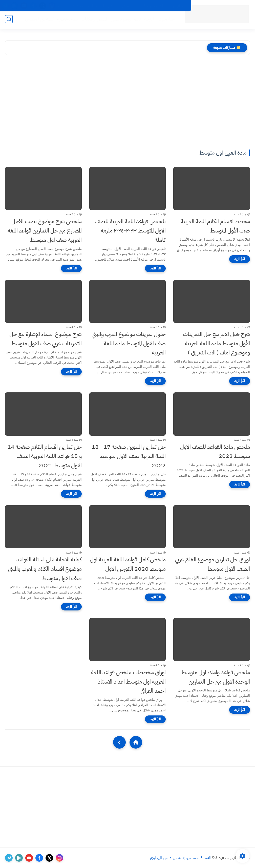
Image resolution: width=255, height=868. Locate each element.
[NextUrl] (119, 742)
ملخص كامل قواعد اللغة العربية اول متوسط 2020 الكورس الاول (128, 564)
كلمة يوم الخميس (38, 21)
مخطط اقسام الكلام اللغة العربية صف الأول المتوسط (215, 226)
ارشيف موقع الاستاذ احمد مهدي (142, 6)
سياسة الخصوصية (85, 6)
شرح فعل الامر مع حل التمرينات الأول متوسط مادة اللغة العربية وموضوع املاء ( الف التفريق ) (216, 343)
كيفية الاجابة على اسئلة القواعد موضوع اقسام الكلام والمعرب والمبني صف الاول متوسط (45, 569)
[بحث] (9, 21)
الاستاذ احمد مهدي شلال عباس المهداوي (180, 858)
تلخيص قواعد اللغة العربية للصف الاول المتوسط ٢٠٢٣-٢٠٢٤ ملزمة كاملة (130, 231)
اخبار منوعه (165, 21)
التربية (148, 21)
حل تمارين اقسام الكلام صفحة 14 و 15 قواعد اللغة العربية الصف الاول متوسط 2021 (45, 456)
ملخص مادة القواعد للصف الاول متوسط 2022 (215, 452)
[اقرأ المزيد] (240, 259)
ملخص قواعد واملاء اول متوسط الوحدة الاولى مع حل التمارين (216, 677)
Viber (62, 6)
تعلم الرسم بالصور (124, 21)
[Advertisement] (127, 103)
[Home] (136, 742)
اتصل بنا (109, 6)
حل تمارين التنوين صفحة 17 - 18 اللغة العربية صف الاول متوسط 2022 (129, 456)
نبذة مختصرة (66, 21)
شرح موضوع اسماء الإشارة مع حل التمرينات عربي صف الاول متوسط (46, 339)
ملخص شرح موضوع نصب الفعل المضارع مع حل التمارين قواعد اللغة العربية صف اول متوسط (45, 231)
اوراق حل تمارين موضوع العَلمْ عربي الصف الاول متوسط (212, 564)
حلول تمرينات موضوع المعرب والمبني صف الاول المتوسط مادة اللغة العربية (129, 343)
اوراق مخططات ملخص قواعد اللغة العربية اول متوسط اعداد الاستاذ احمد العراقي (128, 682)
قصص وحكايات (93, 21)
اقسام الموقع (177, 6)
